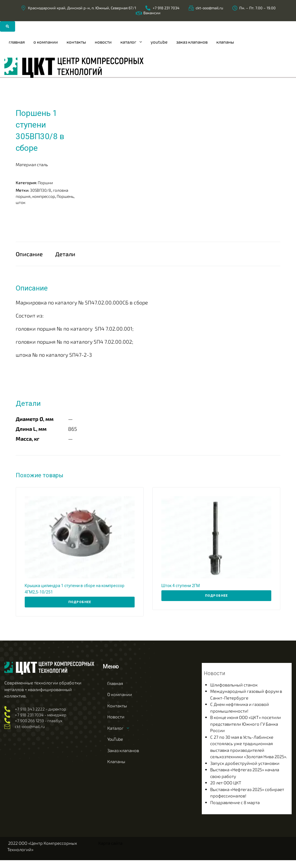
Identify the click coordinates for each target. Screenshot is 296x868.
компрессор (44, 196)
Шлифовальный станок (234, 693)
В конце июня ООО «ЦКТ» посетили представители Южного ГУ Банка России (246, 732)
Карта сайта (110, 851)
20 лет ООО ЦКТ (226, 790)
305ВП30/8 (41, 190)
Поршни (45, 182)
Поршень (65, 196)
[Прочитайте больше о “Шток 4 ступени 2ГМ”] (216, 604)
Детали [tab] (65, 258)
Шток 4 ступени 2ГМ (181, 593)
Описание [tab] (29, 258)
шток (20, 202)
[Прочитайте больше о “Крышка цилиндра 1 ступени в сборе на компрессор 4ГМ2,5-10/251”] (80, 610)
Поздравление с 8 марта (235, 810)
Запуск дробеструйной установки (245, 771)
